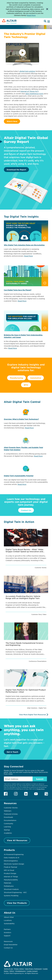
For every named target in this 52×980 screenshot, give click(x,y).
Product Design (10, 873)
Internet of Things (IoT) (30, 91)
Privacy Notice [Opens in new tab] (19, 969)
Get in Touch (12, 752)
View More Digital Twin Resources (32, 715)
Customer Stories (11, 808)
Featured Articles (11, 814)
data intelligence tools (34, 94)
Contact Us (26, 510)
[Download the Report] (26, 203)
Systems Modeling (11, 896)
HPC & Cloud (9, 870)
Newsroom (8, 941)
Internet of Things (11, 877)
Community (9, 823)
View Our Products (17, 903)
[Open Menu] (48, 22)
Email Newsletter (11, 945)
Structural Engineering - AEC (15, 892)
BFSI (26, 385)
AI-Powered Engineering (14, 854)
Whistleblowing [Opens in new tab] (20, 971)
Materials (7, 883)
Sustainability (9, 923)
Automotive (36, 378)
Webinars (8, 811)
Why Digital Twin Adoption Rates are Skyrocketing (24, 245)
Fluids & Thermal (10, 867)
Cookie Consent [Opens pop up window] (32, 971)
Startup (7, 830)
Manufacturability (11, 880)
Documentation (10, 820)
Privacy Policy (41, 789)
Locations (8, 920)
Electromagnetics (11, 861)
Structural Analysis (11, 889)
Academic (8, 833)
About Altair (9, 917)
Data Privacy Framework (33, 969)
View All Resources (17, 840)
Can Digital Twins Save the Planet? (18, 290)
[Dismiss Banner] (47, 9)
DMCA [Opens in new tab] (12, 971)
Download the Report (16, 170)
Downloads (8, 817)
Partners (7, 929)
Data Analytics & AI (12, 858)
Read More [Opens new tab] (31, 15)
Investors (7, 932)
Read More (28, 256)
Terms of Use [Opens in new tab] (8, 969)
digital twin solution (27, 71)
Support (7, 936)
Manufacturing (16, 378)
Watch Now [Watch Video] (12, 121)
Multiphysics (9, 886)
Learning (7, 827)
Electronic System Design (14, 864)
